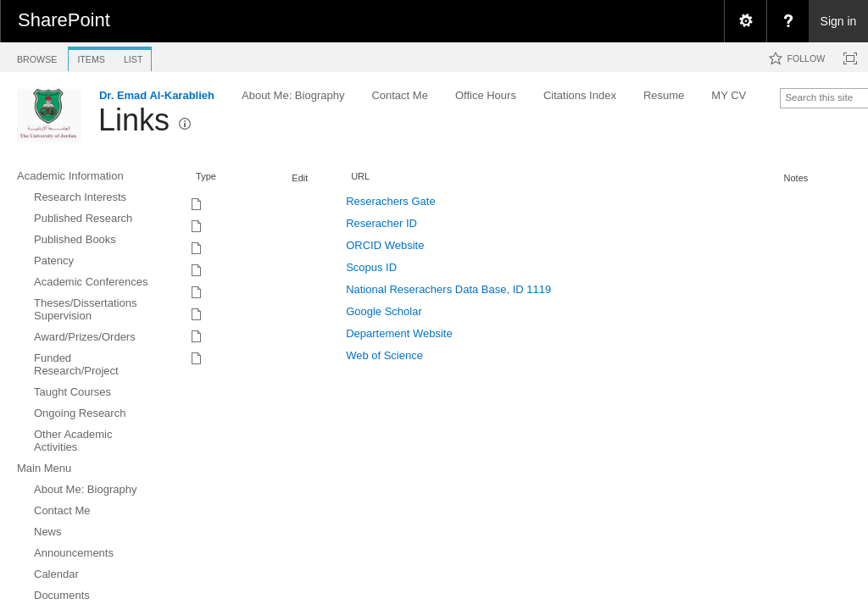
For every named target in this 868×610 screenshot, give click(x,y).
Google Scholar (384, 311)
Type (206, 176)
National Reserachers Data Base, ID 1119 (448, 289)
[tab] (37, 56)
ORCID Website (385, 245)
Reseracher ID (381, 223)
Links (134, 120)
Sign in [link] (839, 21)
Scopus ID (371, 267)
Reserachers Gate (391, 201)
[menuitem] (745, 21)
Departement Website (399, 333)
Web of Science (384, 355)
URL (360, 176)
